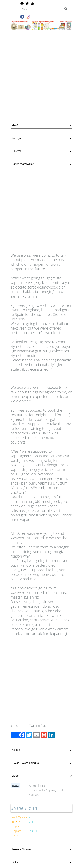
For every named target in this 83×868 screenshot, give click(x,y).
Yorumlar (18, 725)
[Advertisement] (41, 74)
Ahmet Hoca (37, 786)
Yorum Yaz (38, 725)
